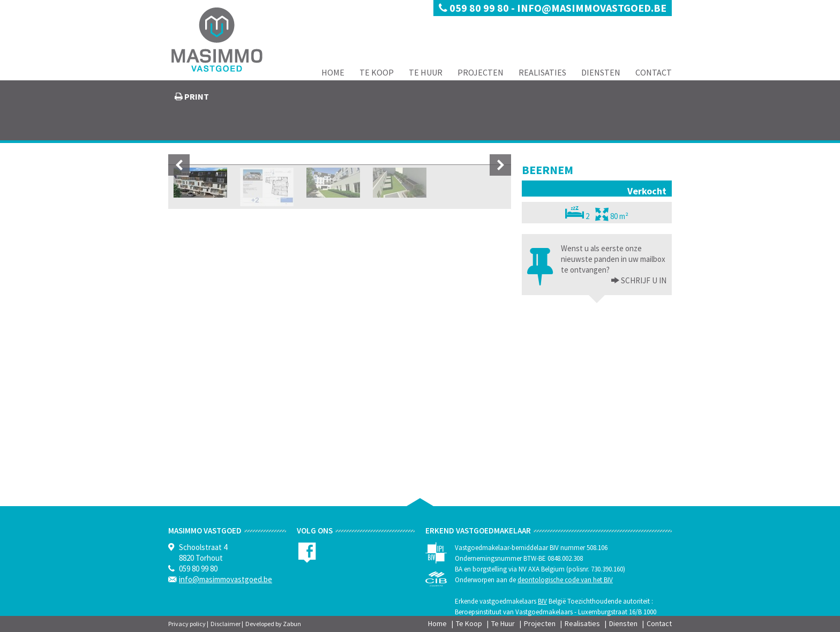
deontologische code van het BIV (565, 580)
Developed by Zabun (273, 624)
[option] (340, 261)
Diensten (601, 72)
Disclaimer (226, 624)
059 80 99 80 (475, 8)
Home (333, 72)
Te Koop (377, 72)
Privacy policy (187, 624)
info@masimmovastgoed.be (592, 8)
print (196, 96)
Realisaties (542, 72)
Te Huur (426, 72)
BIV (542, 601)
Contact (654, 72)
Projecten (481, 72)
